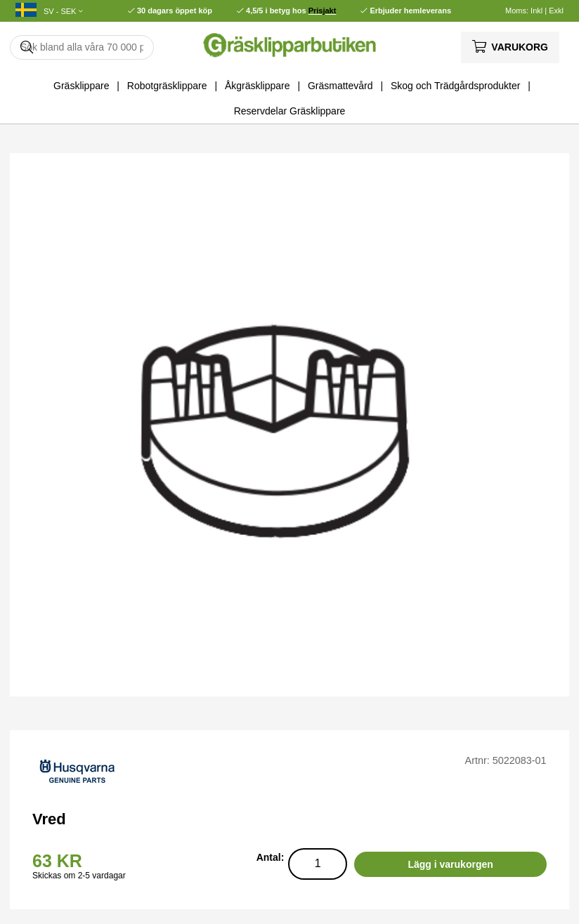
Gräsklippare (81, 86)
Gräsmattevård (340, 86)
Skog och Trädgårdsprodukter (455, 86)
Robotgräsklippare (167, 86)
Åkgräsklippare (258, 86)
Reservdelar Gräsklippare (290, 111)
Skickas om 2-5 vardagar (79, 876)
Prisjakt (323, 11)
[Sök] (82, 47)
